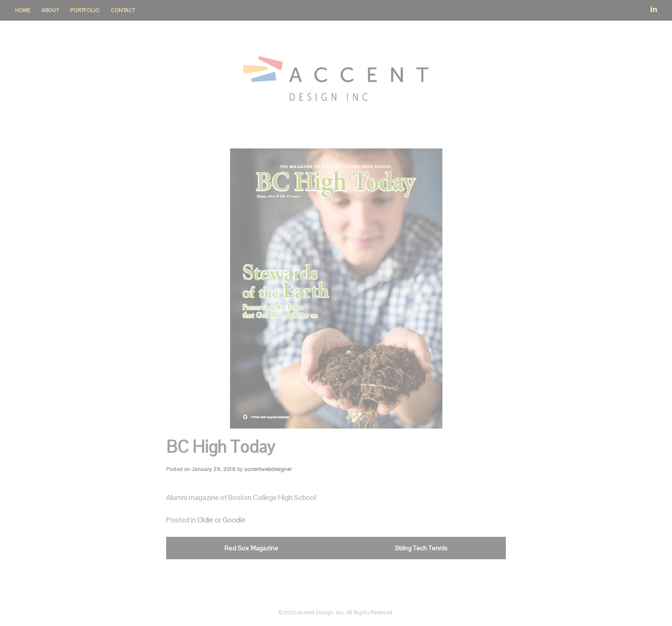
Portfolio (85, 10)
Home (23, 10)
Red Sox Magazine (251, 548)
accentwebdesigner (268, 469)
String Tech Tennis (421, 548)
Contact (123, 10)
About (50, 10)
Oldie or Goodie (221, 520)
